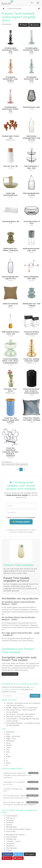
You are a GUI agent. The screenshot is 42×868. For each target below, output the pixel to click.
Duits (8, 752)
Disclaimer (10, 822)
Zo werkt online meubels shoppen (19, 829)
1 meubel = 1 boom (13, 841)
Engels (8, 756)
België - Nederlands (13, 736)
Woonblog (10, 820)
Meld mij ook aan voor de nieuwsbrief (20, 517)
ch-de (8, 747)
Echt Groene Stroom (14, 710)
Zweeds (9, 745)
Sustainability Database (15, 723)
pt (7, 754)
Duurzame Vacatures (14, 716)
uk (7, 761)
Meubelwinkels (11, 827)
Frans (8, 734)
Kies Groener (11, 714)
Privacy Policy (11, 831)
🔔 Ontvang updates (21, 522)
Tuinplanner (10, 844)
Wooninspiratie (12, 848)
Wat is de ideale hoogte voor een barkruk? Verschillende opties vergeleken (21, 803)
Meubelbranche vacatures (16, 835)
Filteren (24, 25)
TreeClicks (10, 703)
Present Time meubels (10, 674)
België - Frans (11, 739)
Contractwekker (12, 719)
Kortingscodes (11, 839)
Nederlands (10, 732)
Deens (8, 763)
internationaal (28, 716)
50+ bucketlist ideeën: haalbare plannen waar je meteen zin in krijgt (21, 797)
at (7, 765)
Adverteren (10, 846)
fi (7, 759)
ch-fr (8, 750)
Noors (8, 743)
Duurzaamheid (11, 837)
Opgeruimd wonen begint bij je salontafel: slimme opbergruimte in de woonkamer (21, 775)
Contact (9, 850)
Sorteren (35, 25)
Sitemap (9, 825)
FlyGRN (9, 708)
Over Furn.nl (10, 818)
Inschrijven (35, 696)
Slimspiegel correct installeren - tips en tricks (21, 783)
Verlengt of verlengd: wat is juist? (21, 790)
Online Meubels (12, 816)
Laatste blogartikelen (12, 768)
